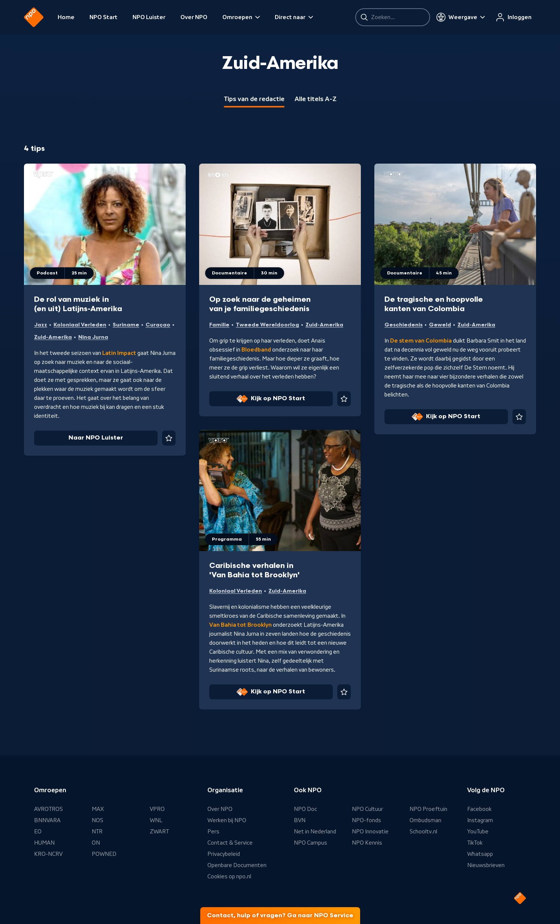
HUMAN (44, 843)
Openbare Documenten (237, 865)
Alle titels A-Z (316, 99)
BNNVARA (47, 820)
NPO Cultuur (367, 809)
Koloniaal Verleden (80, 325)
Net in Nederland (315, 832)
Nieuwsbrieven (486, 865)
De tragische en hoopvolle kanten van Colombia (434, 304)
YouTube (478, 832)
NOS (98, 820)
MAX (98, 809)
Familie (219, 325)
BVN (300, 820)
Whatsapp (480, 854)
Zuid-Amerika (53, 337)
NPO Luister (149, 17)
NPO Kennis (367, 843)
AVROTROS (48, 809)
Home (66, 17)
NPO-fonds (366, 820)
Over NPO (194, 17)
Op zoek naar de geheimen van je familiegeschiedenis (260, 304)
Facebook (479, 809)
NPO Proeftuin (428, 809)
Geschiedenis (404, 325)
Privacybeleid (224, 854)
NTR (97, 832)
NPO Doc (305, 809)
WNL (156, 820)
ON (96, 843)
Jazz (41, 325)
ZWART (159, 832)
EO (38, 832)
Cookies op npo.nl (229, 876)
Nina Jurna (93, 337)
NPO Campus (311, 843)
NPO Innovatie (370, 832)
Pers (213, 832)
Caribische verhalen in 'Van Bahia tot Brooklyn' (255, 570)
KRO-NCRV (48, 854)
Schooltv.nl (423, 832)
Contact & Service (230, 843)
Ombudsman (425, 820)
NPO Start (104, 17)
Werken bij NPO (227, 820)
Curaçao (158, 325)
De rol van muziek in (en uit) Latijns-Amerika (78, 304)
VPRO (157, 809)
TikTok (475, 843)
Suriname (126, 325)
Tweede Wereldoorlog (267, 325)
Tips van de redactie (254, 99)
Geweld (440, 325)
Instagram (480, 820)
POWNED (104, 854)
